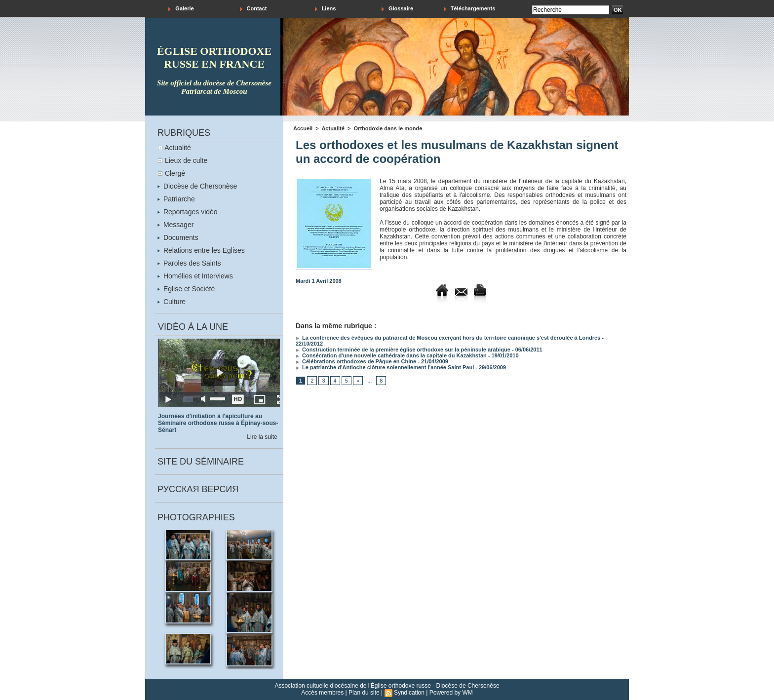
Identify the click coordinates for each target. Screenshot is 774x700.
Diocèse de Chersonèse (197, 186)
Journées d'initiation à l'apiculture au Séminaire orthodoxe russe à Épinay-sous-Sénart (218, 423)
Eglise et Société (186, 289)
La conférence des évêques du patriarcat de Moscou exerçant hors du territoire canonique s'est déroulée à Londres (448, 338)
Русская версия (198, 489)
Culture (172, 302)
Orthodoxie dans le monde (388, 128)
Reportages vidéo (188, 212)
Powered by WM (451, 693)
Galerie (181, 9)
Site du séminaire (201, 462)
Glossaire (397, 9)
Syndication (409, 693)
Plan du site (364, 693)
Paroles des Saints (189, 263)
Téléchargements (470, 9)
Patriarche (176, 199)
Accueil (303, 128)
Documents (178, 237)
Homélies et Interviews (195, 276)
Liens (326, 9)
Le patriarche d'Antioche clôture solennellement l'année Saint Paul (385, 367)
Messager (175, 225)
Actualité (178, 148)
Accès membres (322, 693)
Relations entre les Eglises (201, 250)
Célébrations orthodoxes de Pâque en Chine (356, 361)
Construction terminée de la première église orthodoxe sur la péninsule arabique (403, 350)
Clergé (175, 173)
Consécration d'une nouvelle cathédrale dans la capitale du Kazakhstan (391, 355)
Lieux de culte (186, 160)
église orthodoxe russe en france (214, 58)
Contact (253, 9)
